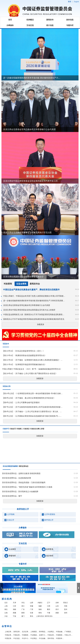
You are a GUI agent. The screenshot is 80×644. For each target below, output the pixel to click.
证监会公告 (7, 386)
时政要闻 (8, 284)
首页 (10, 20)
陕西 (23, 613)
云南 (6, 613)
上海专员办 (40, 616)
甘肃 (32, 613)
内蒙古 (40, 603)
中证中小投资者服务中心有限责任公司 (26, 638)
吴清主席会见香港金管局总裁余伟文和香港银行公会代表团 (27, 305)
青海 (40, 613)
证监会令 (6, 344)
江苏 (14, 606)
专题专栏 (70, 25)
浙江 (23, 606)
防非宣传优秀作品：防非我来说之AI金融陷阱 (20, 492)
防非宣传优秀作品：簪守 (12, 496)
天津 (14, 603)
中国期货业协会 (60, 635)
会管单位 (7, 626)
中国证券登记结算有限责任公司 (9, 635)
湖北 (6, 609)
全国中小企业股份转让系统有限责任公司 (43, 635)
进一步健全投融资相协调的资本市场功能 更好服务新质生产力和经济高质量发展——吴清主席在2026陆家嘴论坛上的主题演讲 (34, 301)
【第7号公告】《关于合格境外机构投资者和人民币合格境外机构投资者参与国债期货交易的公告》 (32, 407)
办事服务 (10, 25)
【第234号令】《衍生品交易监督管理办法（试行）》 (23, 351)
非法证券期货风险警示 (11, 466)
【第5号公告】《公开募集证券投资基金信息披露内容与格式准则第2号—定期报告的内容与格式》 (32, 416)
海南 (40, 609)
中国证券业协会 (52, 635)
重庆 (49, 609)
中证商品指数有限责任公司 (34, 638)
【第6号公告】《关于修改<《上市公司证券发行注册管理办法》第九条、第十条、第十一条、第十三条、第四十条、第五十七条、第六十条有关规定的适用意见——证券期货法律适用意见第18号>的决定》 (32, 412)
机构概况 (30, 20)
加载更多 (41, 324)
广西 (32, 609)
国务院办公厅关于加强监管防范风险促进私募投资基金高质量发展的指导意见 (34, 319)
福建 (40, 606)
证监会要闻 (21, 284)
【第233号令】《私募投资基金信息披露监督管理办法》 (24, 355)
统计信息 (50, 25)
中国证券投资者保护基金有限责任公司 (17, 635)
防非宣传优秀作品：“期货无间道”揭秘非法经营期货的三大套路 (27, 487)
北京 (6, 603)
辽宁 (49, 603)
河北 (23, 603)
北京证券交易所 (26, 632)
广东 (23, 609)
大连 (6, 616)
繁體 (70, 2)
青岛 (32, 616)
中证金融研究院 (43, 638)
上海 (6, 606)
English (76, 2)
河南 (66, 606)
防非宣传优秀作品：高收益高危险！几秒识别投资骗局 (24, 482)
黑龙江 (66, 603)
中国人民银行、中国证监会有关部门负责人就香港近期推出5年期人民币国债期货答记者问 (34, 296)
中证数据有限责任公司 (34, 635)
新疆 (57, 613)
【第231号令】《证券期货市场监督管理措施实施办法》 (24, 364)
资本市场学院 (52, 638)
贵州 (66, 609)
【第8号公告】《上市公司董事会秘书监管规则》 (22, 402)
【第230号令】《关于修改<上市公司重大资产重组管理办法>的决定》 (30, 374)
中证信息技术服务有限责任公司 (17, 638)
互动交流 (30, 25)
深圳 (66, 613)
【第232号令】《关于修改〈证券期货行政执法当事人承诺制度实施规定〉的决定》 (32, 360)
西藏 (14, 613)
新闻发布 (50, 20)
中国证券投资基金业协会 (9, 638)
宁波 (14, 616)
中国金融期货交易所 (60, 632)
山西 (32, 603)
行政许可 (6, 429)
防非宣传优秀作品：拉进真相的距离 (17, 478)
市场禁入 (20, 429)
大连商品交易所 (52, 632)
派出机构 (7, 599)
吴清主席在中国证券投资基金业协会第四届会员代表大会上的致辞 (29, 310)
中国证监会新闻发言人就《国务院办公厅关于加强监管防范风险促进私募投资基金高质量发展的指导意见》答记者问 (34, 314)
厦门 (23, 616)
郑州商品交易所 (43, 632)
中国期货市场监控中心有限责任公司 (26, 635)
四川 (57, 609)
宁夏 (49, 613)
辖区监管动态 (24, 466)
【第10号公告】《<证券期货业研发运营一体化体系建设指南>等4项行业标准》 (32, 393)
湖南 (14, 609)
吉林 (57, 603)
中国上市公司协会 (69, 635)
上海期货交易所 (34, 632)
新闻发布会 (35, 284)
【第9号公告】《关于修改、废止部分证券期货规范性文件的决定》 (29, 398)
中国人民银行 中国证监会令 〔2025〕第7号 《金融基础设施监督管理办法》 (32, 369)
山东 (57, 606)
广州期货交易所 (69, 632)
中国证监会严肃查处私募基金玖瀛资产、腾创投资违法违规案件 (31, 290)
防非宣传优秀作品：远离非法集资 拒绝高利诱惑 (21, 473)
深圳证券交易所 (17, 632)
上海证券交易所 (9, 632)
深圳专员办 (49, 616)
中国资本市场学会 (60, 638)
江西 (49, 606)
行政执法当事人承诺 (37, 429)
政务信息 (70, 20)
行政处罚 (13, 429)
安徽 (32, 606)
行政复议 (26, 429)
